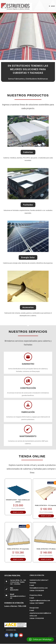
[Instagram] (11, 635)
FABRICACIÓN (28, 412)
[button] (40, 639)
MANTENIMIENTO (28, 436)
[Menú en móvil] (52, 6)
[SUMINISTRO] (28, 357)
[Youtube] (21, 635)
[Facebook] (7, 635)
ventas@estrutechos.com (18, 597)
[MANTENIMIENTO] (28, 429)
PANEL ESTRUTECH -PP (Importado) (18, 549)
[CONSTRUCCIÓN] (28, 381)
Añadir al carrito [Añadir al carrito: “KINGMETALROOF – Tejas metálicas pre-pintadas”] (18, 512)
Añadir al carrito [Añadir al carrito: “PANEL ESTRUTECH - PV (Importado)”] (46, 516)
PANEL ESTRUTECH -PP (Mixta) (46, 549)
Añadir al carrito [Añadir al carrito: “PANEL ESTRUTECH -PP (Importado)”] (18, 559)
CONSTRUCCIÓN (28, 388)
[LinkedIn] (16, 635)
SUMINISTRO (28, 364)
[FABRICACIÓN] (28, 405)
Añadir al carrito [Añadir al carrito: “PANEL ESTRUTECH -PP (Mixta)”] (46, 559)
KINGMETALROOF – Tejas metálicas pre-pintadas (18, 501)
